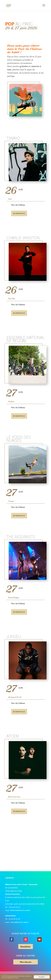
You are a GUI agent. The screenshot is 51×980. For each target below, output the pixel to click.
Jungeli (14, 636)
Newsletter (26, 946)
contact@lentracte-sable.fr (19, 922)
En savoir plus (19, 213)
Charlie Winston (23, 238)
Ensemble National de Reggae (26, 339)
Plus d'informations (24, 978)
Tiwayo (13, 138)
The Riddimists (21, 537)
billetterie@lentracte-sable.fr (20, 910)
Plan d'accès (26, 962)
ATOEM (13, 736)
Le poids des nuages (19, 439)
